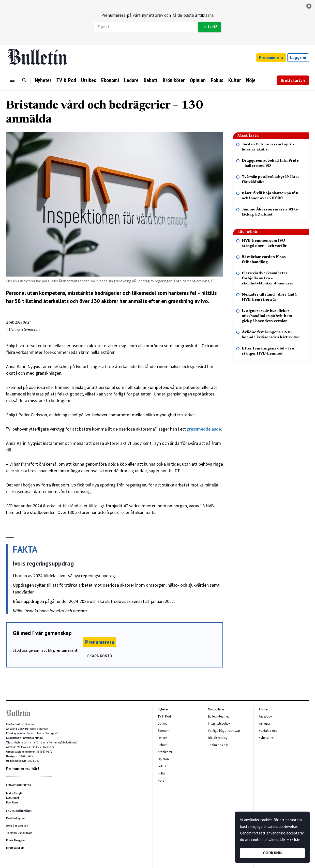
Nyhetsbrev (266, 738)
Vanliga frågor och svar (224, 731)
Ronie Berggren (16, 840)
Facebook (265, 716)
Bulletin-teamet (218, 716)
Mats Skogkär (15, 793)
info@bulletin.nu (33, 738)
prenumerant (65, 650)
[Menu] (12, 80)
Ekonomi (110, 80)
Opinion (198, 80)
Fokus (217, 80)
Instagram (266, 724)
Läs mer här (290, 840)
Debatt (151, 80)
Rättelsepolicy (218, 738)
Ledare (131, 80)
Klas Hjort (13, 798)
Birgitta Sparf (15, 848)
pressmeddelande (204, 429)
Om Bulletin (216, 709)
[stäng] (309, 6)
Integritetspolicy (219, 724)
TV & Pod (66, 80)
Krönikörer (174, 80)
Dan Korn (12, 802)
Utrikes (89, 80)
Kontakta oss (268, 731)
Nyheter (43, 80)
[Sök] (24, 80)
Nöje (251, 80)
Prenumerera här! (22, 769)
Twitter (263, 709)
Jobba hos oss (218, 745)
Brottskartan (293, 80)
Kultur (235, 80)
